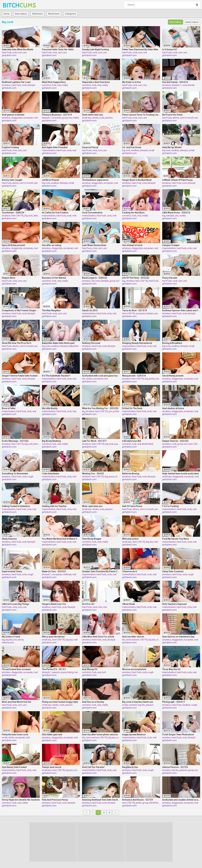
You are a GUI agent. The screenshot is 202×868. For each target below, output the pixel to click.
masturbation (49, 150)
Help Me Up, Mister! (172, 147)
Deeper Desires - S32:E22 (175, 441)
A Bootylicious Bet (132, 441)
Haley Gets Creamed (173, 571)
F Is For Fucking (170, 506)
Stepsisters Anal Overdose (96, 82)
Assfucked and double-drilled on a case (181, 800)
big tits (9, 640)
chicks (95, 118)
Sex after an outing (52, 245)
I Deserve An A (129, 571)
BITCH (11, 5)
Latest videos (192, 22)
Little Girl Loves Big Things (16, 604)
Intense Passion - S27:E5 (175, 767)
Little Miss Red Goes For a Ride (98, 637)
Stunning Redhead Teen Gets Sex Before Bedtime (101, 800)
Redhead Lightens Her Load (16, 82)
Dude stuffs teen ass (93, 115)
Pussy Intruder (170, 278)
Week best (37, 14)
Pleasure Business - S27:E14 (57, 115)
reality (65, 85)
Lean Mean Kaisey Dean (94, 245)
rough (30, 477)
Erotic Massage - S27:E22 (15, 441)
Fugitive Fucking (10, 147)
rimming (78, 770)
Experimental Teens (12, 571)
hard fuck (7, 52)
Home (7, 14)
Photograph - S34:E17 (174, 702)
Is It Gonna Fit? (170, 49)
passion (109, 118)
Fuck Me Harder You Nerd (175, 539)
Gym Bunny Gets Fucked (14, 767)
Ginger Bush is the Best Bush (137, 180)
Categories (70, 14)
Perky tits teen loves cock (15, 735)
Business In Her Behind (54, 278)
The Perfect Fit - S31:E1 (54, 669)
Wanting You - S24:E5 (93, 474)
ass (196, 118)
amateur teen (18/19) (13, 216)
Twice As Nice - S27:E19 (134, 310)
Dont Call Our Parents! (93, 767)
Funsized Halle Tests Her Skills (58, 49)
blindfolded (148, 444)
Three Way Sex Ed (171, 669)
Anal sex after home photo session (100, 735)
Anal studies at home (173, 408)
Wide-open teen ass (92, 506)
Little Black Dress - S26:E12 (176, 213)
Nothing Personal (91, 343)
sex (25, 52)
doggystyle (17, 118)
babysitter (74, 346)
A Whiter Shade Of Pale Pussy (177, 180)
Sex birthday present (173, 376)
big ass (149, 542)
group (145, 803)
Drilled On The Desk (132, 408)
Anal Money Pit (90, 669)
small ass (87, 118)
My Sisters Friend (11, 637)
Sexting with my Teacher (54, 506)
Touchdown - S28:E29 (13, 213)
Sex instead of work (132, 245)
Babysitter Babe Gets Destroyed (58, 343)
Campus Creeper (171, 245)
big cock (126, 150)
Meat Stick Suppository (54, 82)
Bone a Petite (9, 408)
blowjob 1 (177, 85)
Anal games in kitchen (13, 115)
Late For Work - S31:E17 (94, 441)
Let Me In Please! (51, 180)
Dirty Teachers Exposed (174, 604)
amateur (6, 85)
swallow (135, 150)
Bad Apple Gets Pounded (55, 147)
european (28, 118)
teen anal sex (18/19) (137, 640)
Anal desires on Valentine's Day (178, 637)
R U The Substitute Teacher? (56, 376)
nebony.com (8, 642)
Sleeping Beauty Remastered (137, 343)
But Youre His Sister (172, 115)
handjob (170, 216)
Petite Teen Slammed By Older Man (140, 49)
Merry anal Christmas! (53, 637)
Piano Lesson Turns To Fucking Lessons (141, 115)
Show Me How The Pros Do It (16, 343)
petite (152, 379)
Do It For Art (88, 604)
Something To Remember (15, 474)
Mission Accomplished (134, 669)
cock (15, 52)
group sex (67, 118)
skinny (176, 118)
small (151, 150)
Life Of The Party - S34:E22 (136, 278)
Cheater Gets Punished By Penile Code (101, 571)
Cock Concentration (92, 213)
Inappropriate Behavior (134, 735)
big (164, 216)
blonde (191, 85)
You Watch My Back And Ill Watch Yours (61, 539)
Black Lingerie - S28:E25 (95, 278)
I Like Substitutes (51, 474)
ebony (21, 640)
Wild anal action (130, 539)
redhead (67, 574)
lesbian (150, 313)
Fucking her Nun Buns (133, 213)
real (59, 85)
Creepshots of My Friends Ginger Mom (21, 310)
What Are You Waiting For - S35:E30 (100, 408)
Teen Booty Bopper (92, 539)
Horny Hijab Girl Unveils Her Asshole (21, 800)
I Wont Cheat (128, 604)
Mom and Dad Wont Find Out (16, 702)
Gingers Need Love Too (54, 604)
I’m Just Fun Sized (132, 147)
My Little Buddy (50, 408)
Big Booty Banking (51, 441)
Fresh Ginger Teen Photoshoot (178, 735)
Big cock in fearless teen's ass (138, 702)
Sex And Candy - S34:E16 (175, 82)
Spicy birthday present (13, 245)
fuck (54, 85)
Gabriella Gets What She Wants (18, 49)
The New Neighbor (51, 310)
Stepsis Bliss (9, 278)
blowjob (31, 85)
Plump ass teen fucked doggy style (60, 702)
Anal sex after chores (133, 637)
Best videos (21, 14)
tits (84, 379)
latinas (37, 216)
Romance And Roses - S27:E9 (137, 800)
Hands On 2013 (90, 310)
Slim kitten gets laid (52, 735)
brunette (57, 118)
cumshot (46, 85)
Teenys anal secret (52, 767)
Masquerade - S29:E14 (134, 376)
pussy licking (67, 672)
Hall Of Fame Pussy (132, 506)
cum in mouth (187, 118)
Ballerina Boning (131, 474)
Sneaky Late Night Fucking (95, 49)
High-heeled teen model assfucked (180, 474)
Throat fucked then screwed (16, 669)
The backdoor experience (95, 180)
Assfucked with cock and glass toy (100, 376)
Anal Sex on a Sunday (93, 702)
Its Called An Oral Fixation (55, 213)
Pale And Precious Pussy (55, 800)
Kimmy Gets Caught (12, 180)
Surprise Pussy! (90, 147)
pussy (112, 477)
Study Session (9, 539)
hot (15, 640)
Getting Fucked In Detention (16, 506)
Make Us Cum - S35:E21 (54, 571)
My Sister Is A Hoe (131, 82)
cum (20, 52)
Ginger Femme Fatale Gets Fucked (20, 376)
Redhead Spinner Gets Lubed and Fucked (181, 310)
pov (111, 411)
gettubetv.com (9, 55)
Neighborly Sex (130, 767)
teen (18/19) (128, 313)
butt (104, 672)
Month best (54, 14)
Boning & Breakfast (172, 343)
